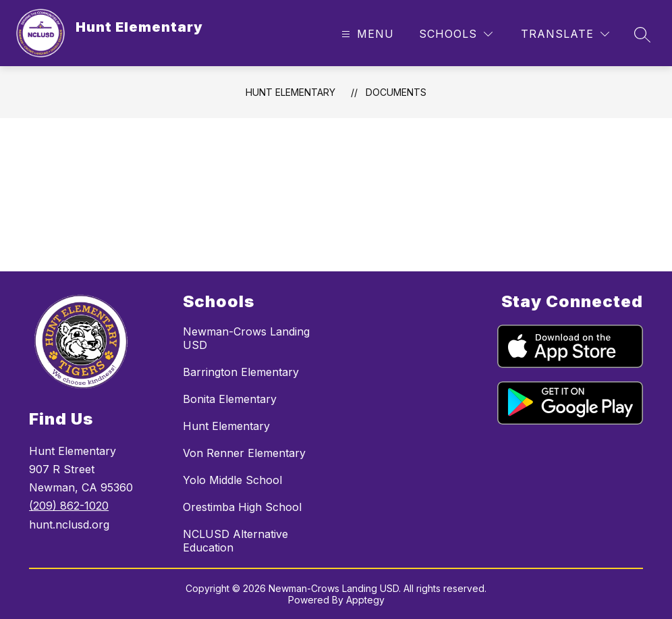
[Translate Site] (565, 34)
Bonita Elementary (230, 399)
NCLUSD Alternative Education (235, 541)
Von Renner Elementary (244, 453)
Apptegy (365, 600)
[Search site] (642, 34)
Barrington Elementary (241, 372)
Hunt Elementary (290, 92)
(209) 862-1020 (69, 506)
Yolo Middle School (232, 480)
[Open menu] (366, 34)
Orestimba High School (242, 507)
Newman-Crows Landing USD (246, 338)
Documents (396, 92)
